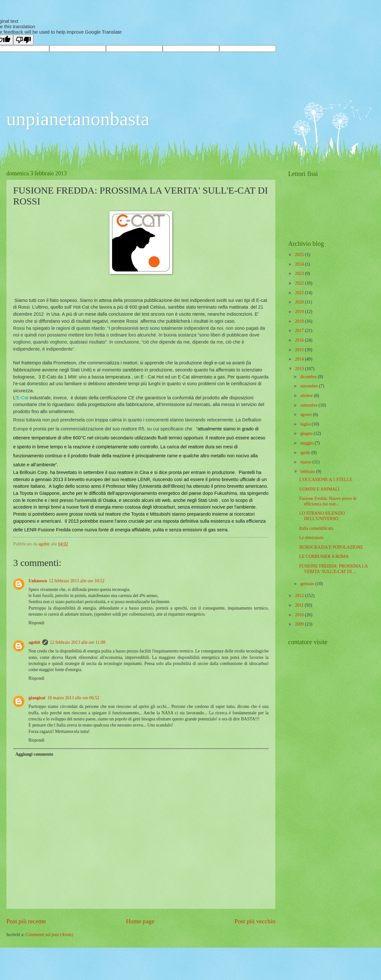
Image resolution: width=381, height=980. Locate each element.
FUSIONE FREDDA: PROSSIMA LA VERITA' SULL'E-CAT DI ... (333, 569)
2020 (300, 302)
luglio (306, 424)
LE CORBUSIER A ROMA (324, 556)
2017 (300, 331)
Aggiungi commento (34, 754)
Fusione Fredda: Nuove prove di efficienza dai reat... (328, 501)
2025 (300, 255)
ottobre (307, 396)
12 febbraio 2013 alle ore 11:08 (78, 642)
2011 (300, 605)
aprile (306, 453)
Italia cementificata (316, 528)
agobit (34, 642)
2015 (300, 350)
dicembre (309, 377)
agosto (307, 415)
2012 (300, 596)
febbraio (308, 472)
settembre (309, 405)
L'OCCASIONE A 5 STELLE (325, 480)
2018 (300, 321)
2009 (300, 624)
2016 (300, 340)
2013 (300, 369)
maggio (308, 443)
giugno (307, 433)
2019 (300, 312)
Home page (140, 921)
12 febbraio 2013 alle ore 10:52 (77, 581)
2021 (300, 293)
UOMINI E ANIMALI (319, 489)
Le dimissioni (311, 538)
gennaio (308, 584)
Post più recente (26, 921)
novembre (310, 386)
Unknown (38, 581)
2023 (300, 274)
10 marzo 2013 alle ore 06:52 (73, 698)
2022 (300, 283)
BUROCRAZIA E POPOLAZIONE (331, 547)
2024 (300, 264)
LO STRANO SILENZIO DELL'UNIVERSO (322, 516)
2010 (300, 615)
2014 (300, 359)
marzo (306, 462)
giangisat (37, 698)
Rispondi (36, 623)
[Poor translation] (23, 40)
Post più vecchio (255, 921)
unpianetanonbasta (78, 119)
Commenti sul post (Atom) (49, 935)
